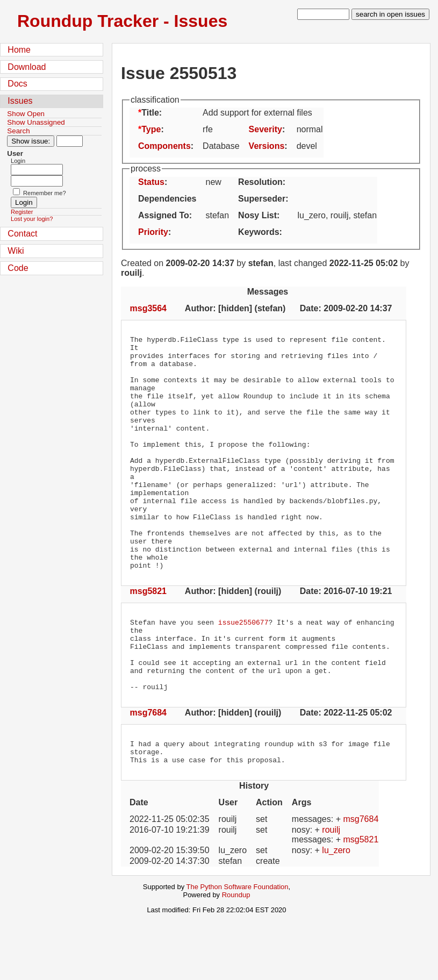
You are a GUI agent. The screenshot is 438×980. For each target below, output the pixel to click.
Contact (22, 234)
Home (19, 50)
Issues (20, 101)
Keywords (259, 232)
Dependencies (167, 199)
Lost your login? (32, 219)
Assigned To (164, 215)
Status (151, 182)
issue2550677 (243, 670)
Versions (267, 146)
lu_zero (336, 916)
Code (18, 268)
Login (18, 161)
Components (164, 146)
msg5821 (149, 638)
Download (27, 67)
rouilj (331, 896)
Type (151, 129)
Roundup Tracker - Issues (122, 21)
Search (18, 131)
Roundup (236, 961)
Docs (17, 84)
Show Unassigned (36, 122)
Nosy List (257, 215)
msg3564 (149, 308)
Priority (153, 232)
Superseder (262, 199)
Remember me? (45, 193)
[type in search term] (323, 14)
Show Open (26, 114)
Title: (152, 113)
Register (22, 212)
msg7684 (149, 774)
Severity (265, 129)
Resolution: (262, 182)
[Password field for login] (37, 181)
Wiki (16, 251)
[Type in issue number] (70, 141)
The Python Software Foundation (238, 953)
